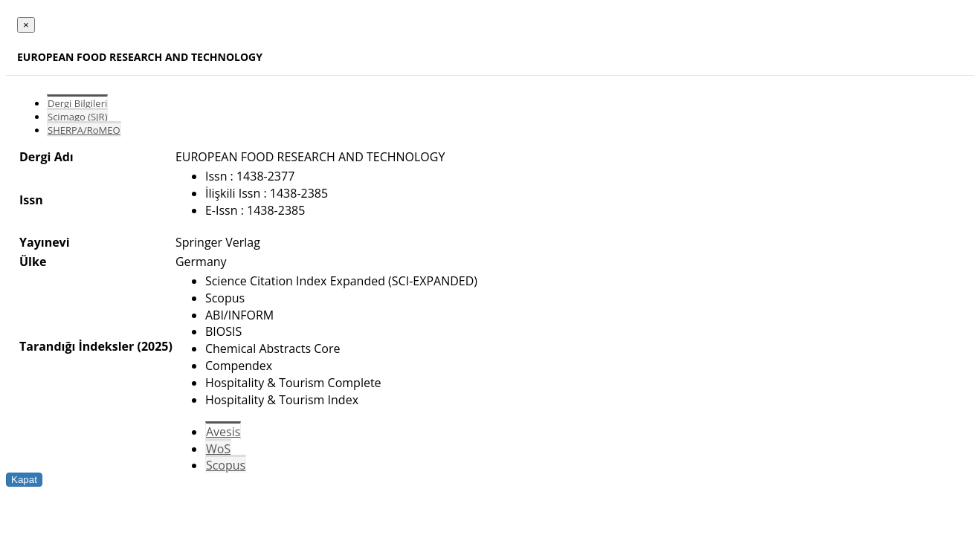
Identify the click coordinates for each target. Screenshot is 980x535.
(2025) (154, 346)
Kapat (24, 480)
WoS (218, 449)
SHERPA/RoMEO (84, 130)
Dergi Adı (46, 157)
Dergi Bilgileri (77, 103)
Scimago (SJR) (77, 117)
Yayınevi (45, 242)
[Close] (26, 25)
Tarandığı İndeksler (77, 346)
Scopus (226, 465)
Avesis (223, 432)
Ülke (33, 262)
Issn (31, 200)
